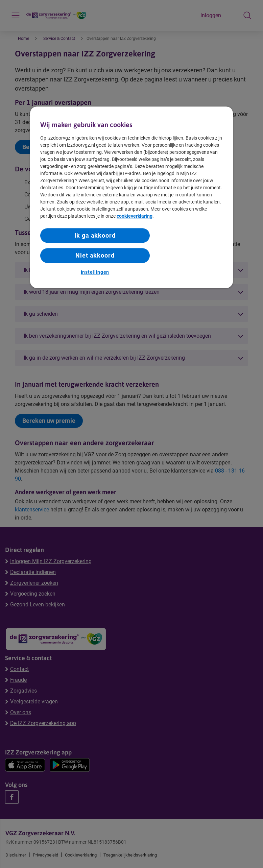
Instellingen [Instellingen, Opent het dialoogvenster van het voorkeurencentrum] (95, 272)
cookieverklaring (135, 216)
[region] (131, 197)
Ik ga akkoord (95, 235)
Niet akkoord (95, 256)
